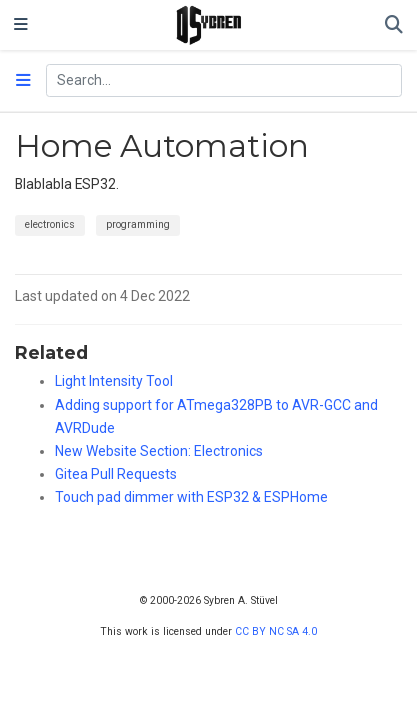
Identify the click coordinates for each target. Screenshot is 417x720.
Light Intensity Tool (114, 381)
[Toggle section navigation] (23, 81)
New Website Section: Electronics (159, 451)
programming (138, 224)
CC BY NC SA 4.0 (276, 631)
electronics (50, 224)
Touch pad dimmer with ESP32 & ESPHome (191, 497)
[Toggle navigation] (21, 25)
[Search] (394, 25)
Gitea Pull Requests (116, 474)
